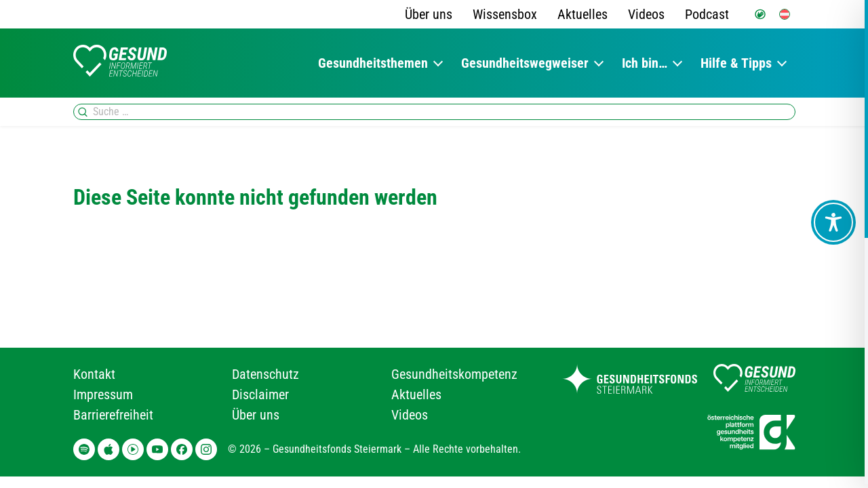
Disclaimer (260, 394)
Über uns (429, 14)
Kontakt (94, 374)
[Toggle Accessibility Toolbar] (833, 222)
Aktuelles (583, 14)
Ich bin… (645, 63)
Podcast (707, 14)
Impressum (103, 394)
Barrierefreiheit (113, 415)
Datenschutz (265, 374)
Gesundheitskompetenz (454, 374)
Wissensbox (505, 14)
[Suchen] (83, 112)
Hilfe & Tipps (736, 63)
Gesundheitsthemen (373, 63)
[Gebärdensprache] (760, 14)
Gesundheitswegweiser (525, 63)
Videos (646, 14)
